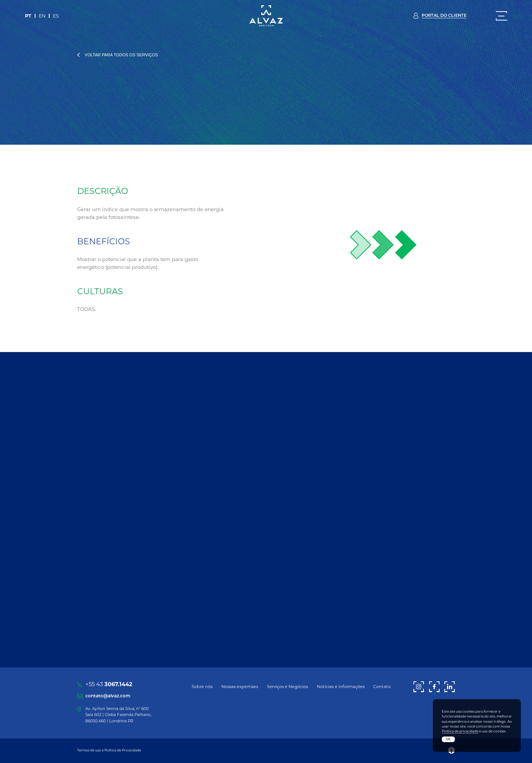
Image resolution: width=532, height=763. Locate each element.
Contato (382, 687)
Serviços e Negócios (287, 687)
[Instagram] (419, 687)
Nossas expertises (240, 687)
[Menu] (501, 16)
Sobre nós (202, 687)
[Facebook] (434, 687)
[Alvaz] (266, 16)
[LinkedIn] (450, 687)
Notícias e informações (341, 687)
